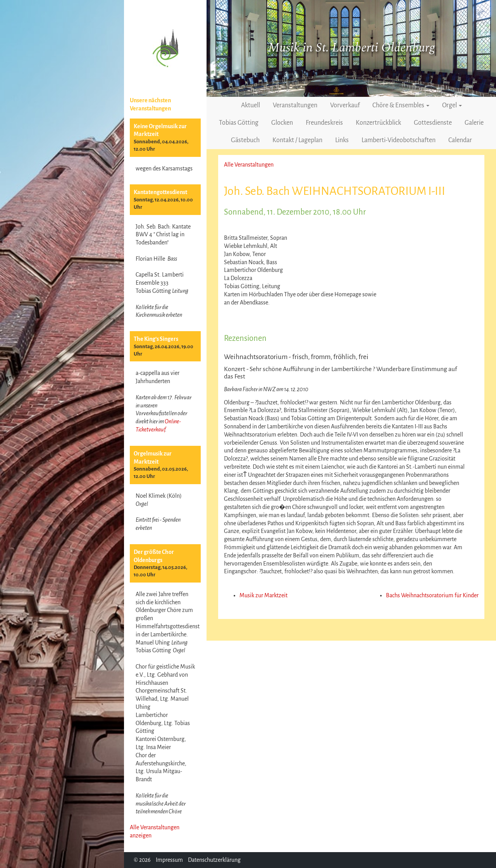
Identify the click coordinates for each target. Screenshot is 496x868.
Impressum (169, 860)
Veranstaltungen (295, 105)
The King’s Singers (156, 339)
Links (342, 140)
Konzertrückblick (378, 123)
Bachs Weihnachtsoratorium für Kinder (432, 595)
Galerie (474, 123)
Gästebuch (245, 140)
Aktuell (251, 105)
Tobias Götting (239, 123)
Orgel (452, 105)
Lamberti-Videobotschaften (399, 140)
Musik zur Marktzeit (263, 595)
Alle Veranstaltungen (249, 165)
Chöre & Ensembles (401, 105)
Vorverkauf (345, 105)
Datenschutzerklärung (214, 860)
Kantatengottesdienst (160, 192)
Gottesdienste (433, 123)
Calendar (460, 140)
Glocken (282, 123)
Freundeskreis (324, 123)
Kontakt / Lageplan (297, 140)
